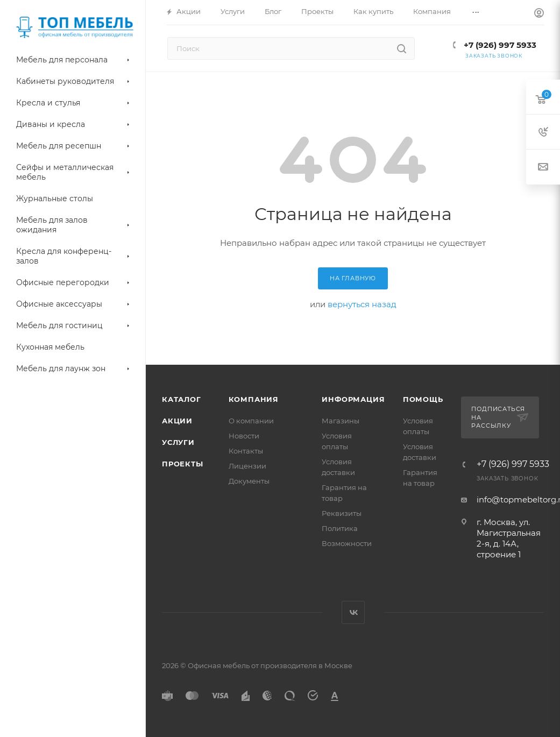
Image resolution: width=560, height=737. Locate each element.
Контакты (246, 451)
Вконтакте (353, 612)
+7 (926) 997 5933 (499, 45)
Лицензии (247, 466)
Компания (254, 399)
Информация (353, 399)
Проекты (183, 464)
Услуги (178, 442)
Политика (340, 528)
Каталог (182, 399)
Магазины (341, 421)
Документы (249, 481)
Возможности (347, 543)
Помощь (423, 399)
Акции (177, 421)
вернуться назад (362, 304)
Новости (244, 436)
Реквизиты (342, 513)
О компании (251, 421)
